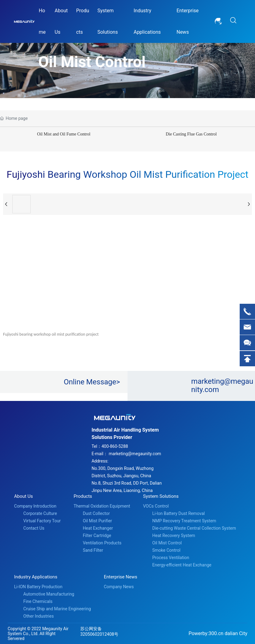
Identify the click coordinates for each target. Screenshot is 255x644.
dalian (231, 633)
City (243, 633)
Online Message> (92, 382)
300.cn (216, 633)
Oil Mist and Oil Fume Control (64, 134)
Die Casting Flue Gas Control (191, 134)
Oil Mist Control (92, 62)
